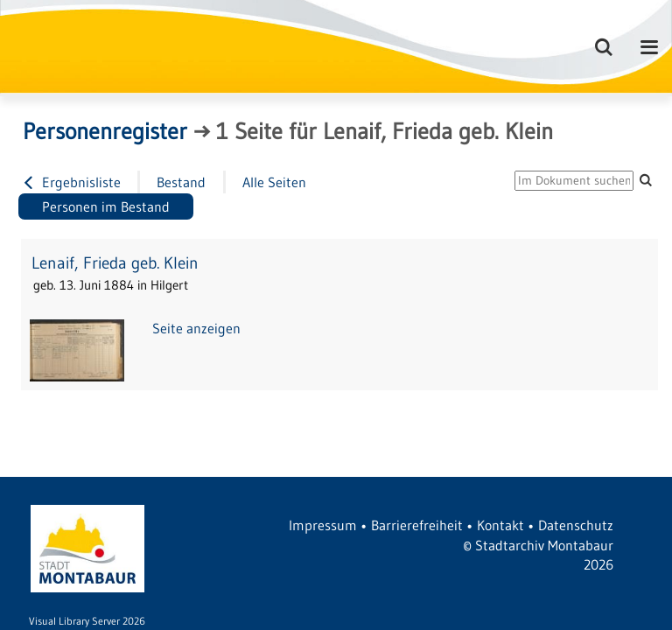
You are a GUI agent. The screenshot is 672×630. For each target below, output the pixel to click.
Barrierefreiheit (417, 525)
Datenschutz (576, 525)
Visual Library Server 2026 (87, 621)
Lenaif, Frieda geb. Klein (115, 263)
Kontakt (500, 525)
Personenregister (105, 131)
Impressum (323, 525)
